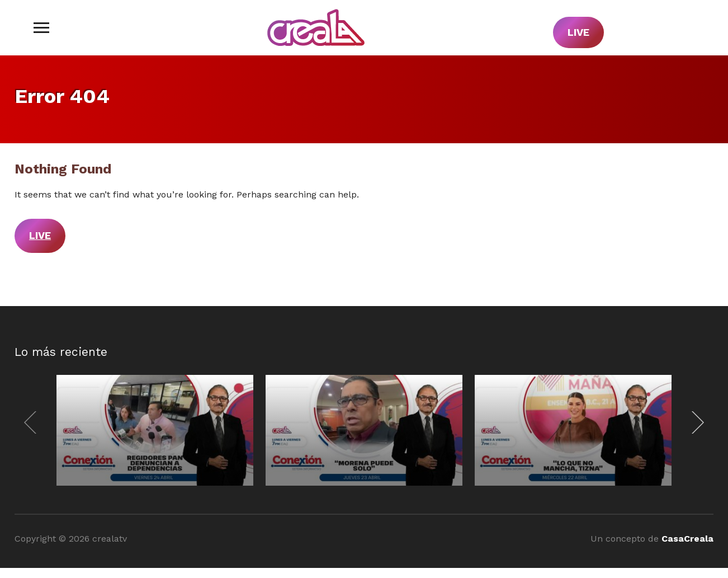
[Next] (695, 422)
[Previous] (33, 422)
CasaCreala (687, 539)
